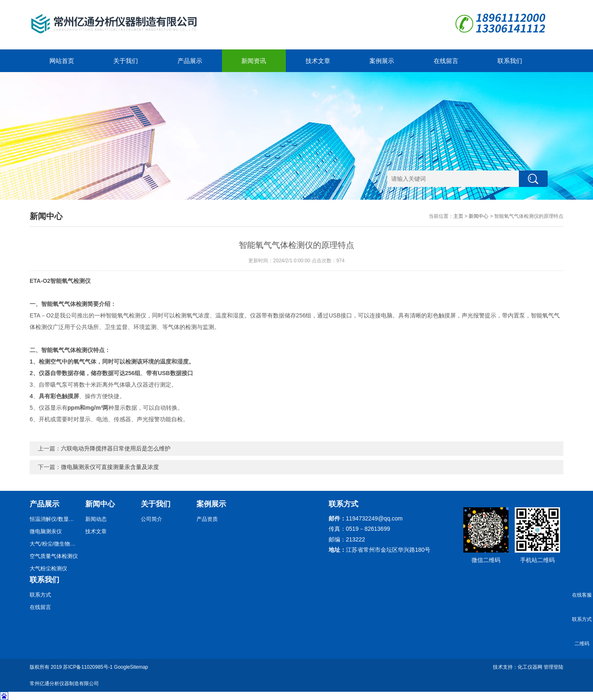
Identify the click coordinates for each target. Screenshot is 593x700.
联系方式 (40, 595)
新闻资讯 (254, 61)
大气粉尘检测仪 (48, 568)
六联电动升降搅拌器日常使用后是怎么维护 (116, 448)
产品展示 (190, 61)
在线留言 (446, 61)
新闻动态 (96, 519)
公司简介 (152, 519)
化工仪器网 (530, 667)
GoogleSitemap (131, 667)
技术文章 (318, 61)
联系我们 (510, 61)
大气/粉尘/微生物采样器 (54, 544)
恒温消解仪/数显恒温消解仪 (54, 519)
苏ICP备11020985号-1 (88, 667)
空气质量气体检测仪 (54, 556)
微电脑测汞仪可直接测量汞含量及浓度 (110, 467)
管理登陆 (553, 667)
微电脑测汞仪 (46, 531)
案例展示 (382, 61)
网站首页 (62, 61)
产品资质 (207, 519)
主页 (458, 216)
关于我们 (126, 61)
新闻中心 (479, 216)
